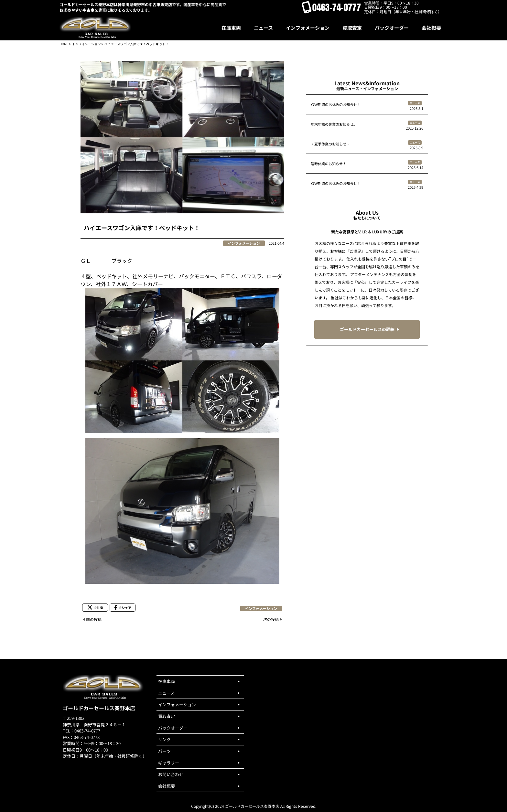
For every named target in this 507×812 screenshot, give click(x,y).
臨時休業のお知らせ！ (329, 164)
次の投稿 (271, 619)
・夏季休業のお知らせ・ (330, 144)
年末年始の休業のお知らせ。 (334, 124)
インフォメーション (86, 44)
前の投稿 (94, 619)
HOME (64, 44)
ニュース (415, 103)
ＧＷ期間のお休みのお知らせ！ (336, 104)
